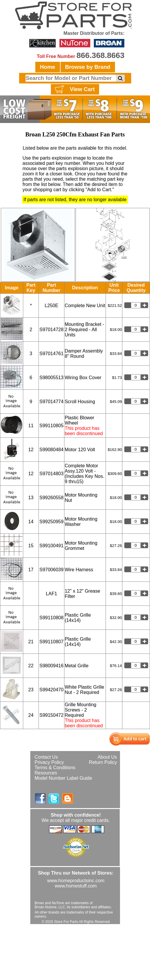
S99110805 (51, 426)
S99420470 (51, 690)
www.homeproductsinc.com (76, 881)
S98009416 (51, 666)
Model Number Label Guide (64, 778)
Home (48, 67)
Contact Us (46, 757)
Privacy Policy (49, 762)
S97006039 (51, 570)
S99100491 (51, 546)
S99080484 (51, 450)
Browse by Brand (87, 67)
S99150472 (51, 715)
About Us (107, 757)
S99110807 (51, 642)
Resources (46, 773)
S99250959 (51, 522)
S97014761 (51, 354)
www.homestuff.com (76, 886)
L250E (51, 306)
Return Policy (103, 762)
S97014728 (51, 330)
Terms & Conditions (55, 768)
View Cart (74, 90)
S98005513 (51, 378)
